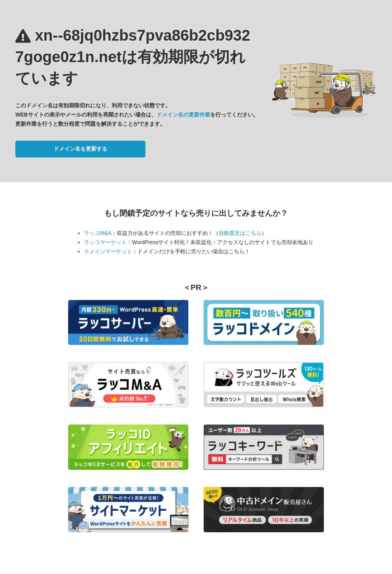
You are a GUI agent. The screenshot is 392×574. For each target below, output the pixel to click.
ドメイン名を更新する (80, 149)
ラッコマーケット (105, 242)
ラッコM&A (98, 233)
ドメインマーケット (108, 251)
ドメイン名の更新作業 (183, 115)
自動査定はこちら (240, 233)
